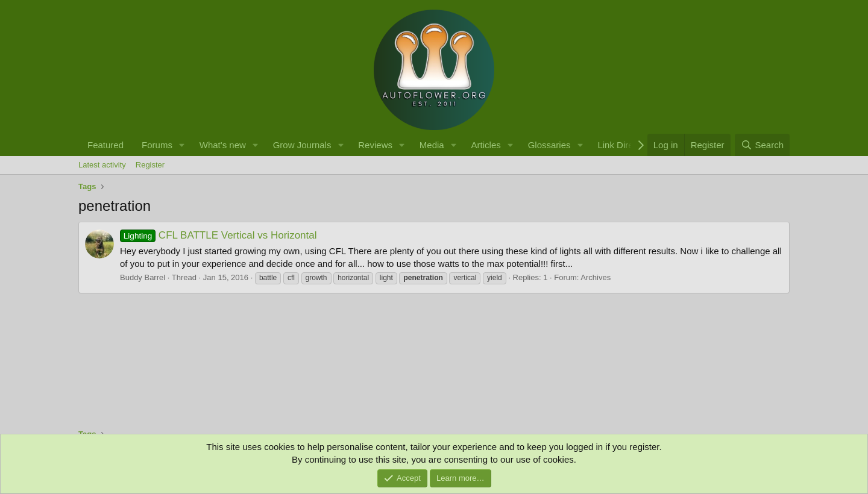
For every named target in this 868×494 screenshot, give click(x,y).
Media (432, 145)
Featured (105, 145)
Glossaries (549, 145)
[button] (182, 145)
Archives (596, 277)
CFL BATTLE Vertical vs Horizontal (219, 235)
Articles (486, 145)
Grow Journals (302, 145)
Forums (157, 145)
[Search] (762, 145)
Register (150, 165)
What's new (223, 145)
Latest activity (102, 165)
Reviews (375, 145)
